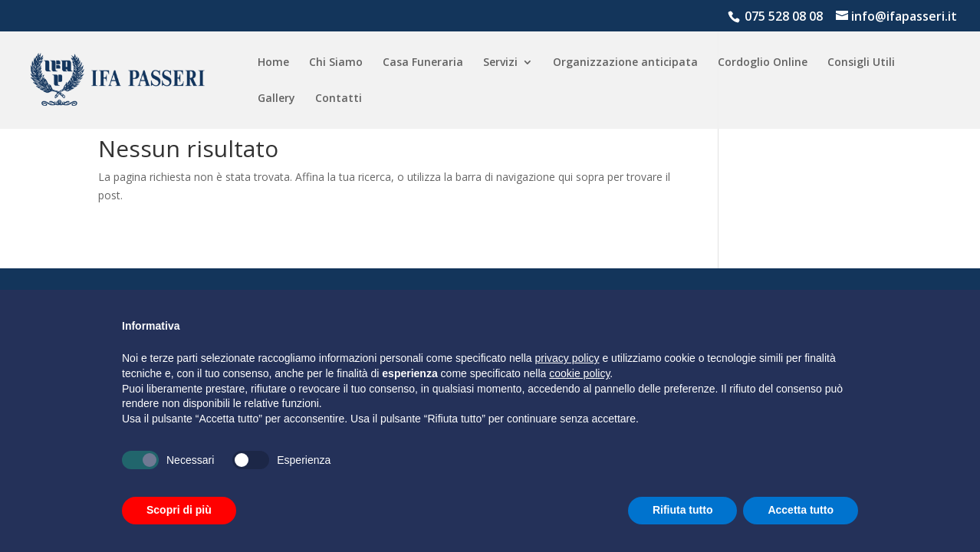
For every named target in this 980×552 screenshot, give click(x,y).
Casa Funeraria (423, 63)
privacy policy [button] (567, 358)
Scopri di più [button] (179, 510)
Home (273, 63)
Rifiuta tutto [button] (683, 510)
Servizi (500, 63)
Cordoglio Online (763, 63)
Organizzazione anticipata (625, 63)
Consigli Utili (861, 63)
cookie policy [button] (579, 373)
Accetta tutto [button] (801, 510)
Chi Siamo (336, 63)
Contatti (339, 99)
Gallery (276, 99)
